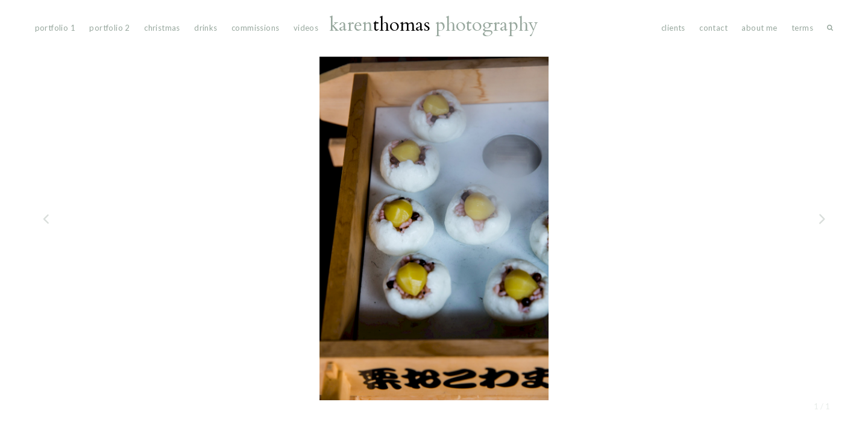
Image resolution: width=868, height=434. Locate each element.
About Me (759, 28)
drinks (206, 28)
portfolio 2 (109, 28)
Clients (673, 28)
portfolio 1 (55, 28)
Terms (802, 28)
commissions (255, 28)
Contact (713, 28)
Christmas (162, 28)
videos (306, 28)
